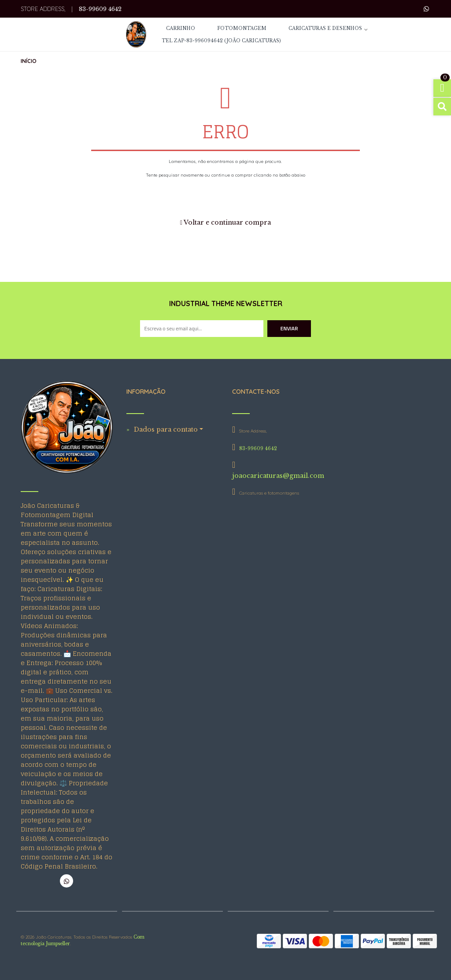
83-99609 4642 (100, 9)
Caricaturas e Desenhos (325, 29)
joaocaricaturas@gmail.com (278, 476)
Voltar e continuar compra (225, 222)
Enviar (289, 328)
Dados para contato (166, 429)
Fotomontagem (242, 29)
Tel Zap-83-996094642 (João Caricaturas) (221, 41)
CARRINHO (181, 29)
